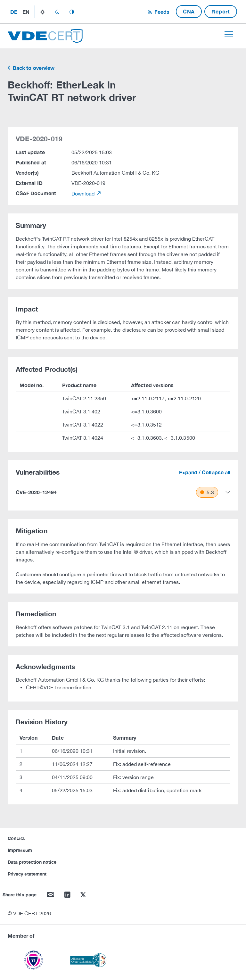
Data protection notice (32, 862)
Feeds (161, 12)
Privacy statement (27, 874)
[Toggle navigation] (229, 34)
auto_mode (72, 12)
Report (221, 11)
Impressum (20, 850)
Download (84, 194)
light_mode (42, 12)
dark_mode (57, 12)
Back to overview (33, 68)
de (14, 12)
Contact (16, 838)
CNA (189, 11)
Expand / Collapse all (205, 472)
